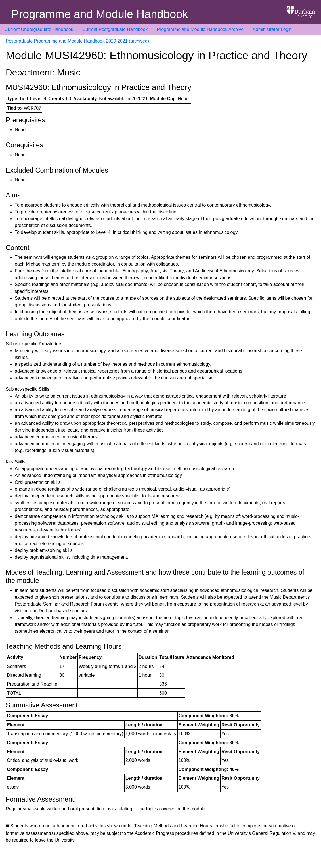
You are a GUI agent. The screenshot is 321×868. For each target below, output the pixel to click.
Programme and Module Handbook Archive (200, 29)
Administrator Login (272, 29)
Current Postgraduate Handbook (115, 29)
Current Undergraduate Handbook (39, 29)
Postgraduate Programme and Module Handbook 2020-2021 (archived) (77, 41)
